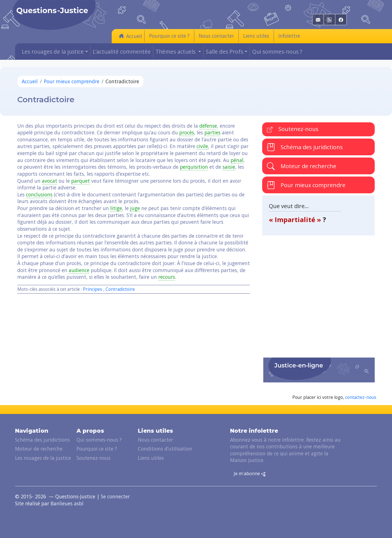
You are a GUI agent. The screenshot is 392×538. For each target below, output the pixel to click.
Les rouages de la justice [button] (53, 52)
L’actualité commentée (122, 52)
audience (79, 270)
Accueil (131, 36)
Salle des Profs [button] (224, 52)
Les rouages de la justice (43, 458)
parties (212, 132)
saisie (229, 167)
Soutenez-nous (293, 129)
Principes (93, 289)
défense (208, 126)
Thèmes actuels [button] (176, 52)
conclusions (39, 194)
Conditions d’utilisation (165, 449)
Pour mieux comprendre (72, 81)
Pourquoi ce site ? (169, 36)
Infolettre (289, 36)
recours (167, 277)
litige (116, 208)
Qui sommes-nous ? (277, 52)
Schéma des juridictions (305, 147)
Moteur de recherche (302, 166)
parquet (81, 181)
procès (187, 132)
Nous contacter (216, 36)
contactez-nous (361, 397)
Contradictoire (120, 289)
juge (135, 208)
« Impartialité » (296, 219)
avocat (50, 181)
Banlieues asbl (67, 503)
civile (202, 146)
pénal (237, 160)
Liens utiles (256, 36)
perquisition (194, 167)
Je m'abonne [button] (250, 474)
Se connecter (115, 496)
